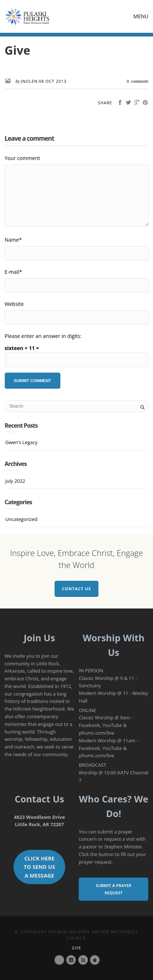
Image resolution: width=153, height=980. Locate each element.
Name (13, 240)
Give (76, 948)
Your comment (23, 158)
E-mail (14, 272)
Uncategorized (22, 519)
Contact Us (76, 589)
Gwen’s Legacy (22, 442)
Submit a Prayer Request (114, 889)
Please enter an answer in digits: (43, 336)
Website (14, 304)
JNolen (29, 81)
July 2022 (15, 481)
